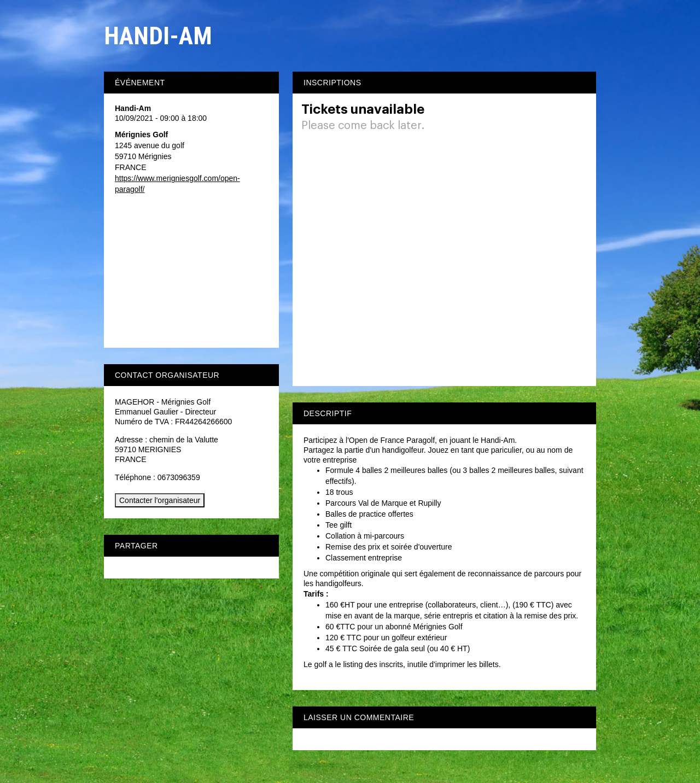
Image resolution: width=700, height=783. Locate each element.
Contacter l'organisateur (160, 500)
